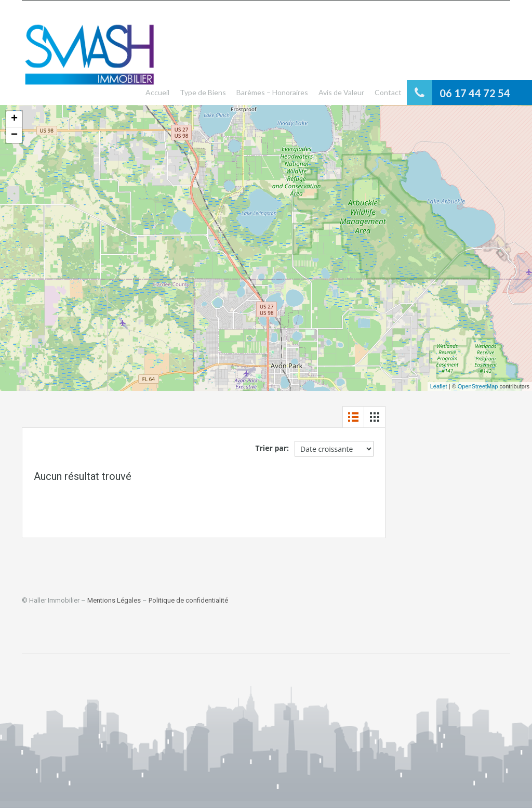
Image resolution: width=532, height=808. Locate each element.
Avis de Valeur (341, 92)
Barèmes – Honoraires (272, 92)
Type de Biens (203, 92)
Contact (388, 92)
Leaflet (439, 386)
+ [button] (14, 119)
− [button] (14, 135)
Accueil (157, 92)
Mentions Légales (114, 600)
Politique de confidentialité (188, 600)
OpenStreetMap (478, 386)
